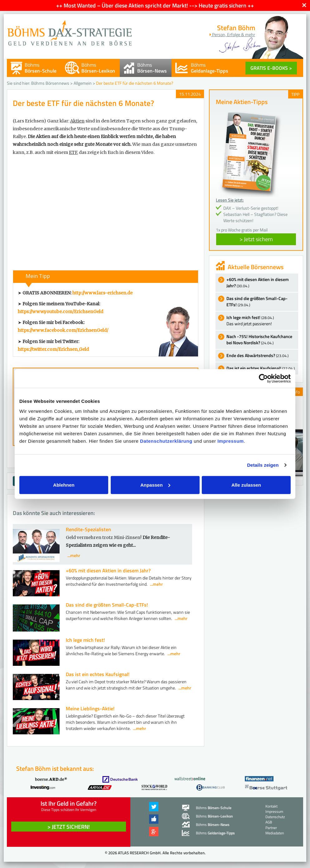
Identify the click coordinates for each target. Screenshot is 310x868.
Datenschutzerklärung (166, 441)
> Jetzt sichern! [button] (69, 827)
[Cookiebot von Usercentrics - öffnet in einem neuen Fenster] (263, 379)
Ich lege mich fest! (85, 640)
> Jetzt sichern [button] (256, 239)
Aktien (77, 121)
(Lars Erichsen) (29, 121)
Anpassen (155, 485)
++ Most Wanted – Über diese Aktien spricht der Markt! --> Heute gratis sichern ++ (155, 5)
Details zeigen (263, 465)
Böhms (41, 68)
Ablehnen (64, 485)
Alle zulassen (246, 485)
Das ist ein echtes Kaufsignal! (98, 674)
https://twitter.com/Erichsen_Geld (53, 349)
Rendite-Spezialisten (88, 529)
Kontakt (271, 806)
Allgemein (83, 83)
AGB (269, 822)
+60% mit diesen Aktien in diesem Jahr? (108, 570)
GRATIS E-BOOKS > (271, 68)
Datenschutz (275, 817)
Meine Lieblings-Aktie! (90, 708)
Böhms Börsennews (50, 83)
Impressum (231, 441)
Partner (271, 828)
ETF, (73, 152)
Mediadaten (275, 833)
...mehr (74, 555)
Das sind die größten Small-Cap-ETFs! (107, 605)
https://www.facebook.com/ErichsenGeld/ (63, 330)
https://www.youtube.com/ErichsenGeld (61, 312)
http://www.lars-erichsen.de (102, 293)
